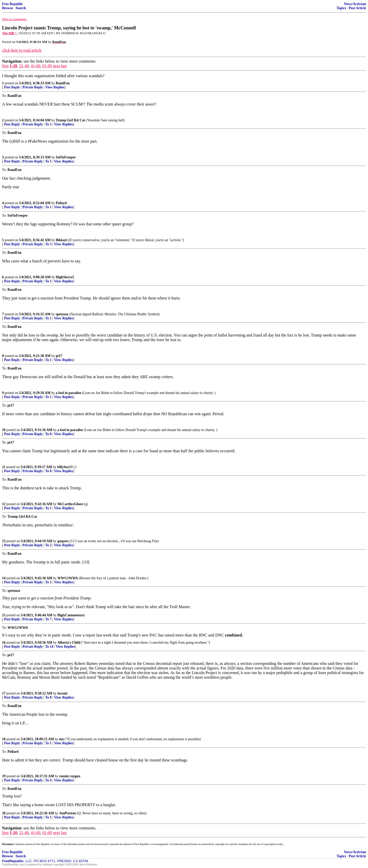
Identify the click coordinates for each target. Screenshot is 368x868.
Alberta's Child (69, 643)
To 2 (48, 545)
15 (4, 615)
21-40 (24, 66)
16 (4, 643)
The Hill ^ (9, 33)
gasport (63, 541)
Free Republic (13, 4)
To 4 (48, 780)
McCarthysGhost (70, 504)
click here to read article (22, 50)
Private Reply (33, 87)
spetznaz (62, 314)
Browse (8, 8)
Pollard (61, 203)
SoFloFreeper (66, 157)
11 (4, 467)
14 (4, 578)
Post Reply (12, 87)
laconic (63, 693)
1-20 (13, 66)
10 (4, 430)
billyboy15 (65, 467)
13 (4, 541)
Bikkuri (61, 240)
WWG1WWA (68, 578)
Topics (341, 8)
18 (4, 739)
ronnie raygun (70, 776)
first (5, 66)
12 (4, 504)
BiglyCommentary (71, 615)
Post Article (357, 8)
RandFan (63, 83)
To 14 (49, 647)
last (64, 66)
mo (62, 739)
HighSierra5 (65, 277)
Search (21, 8)
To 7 (48, 619)
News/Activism (355, 4)
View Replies (55, 87)
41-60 (35, 66)
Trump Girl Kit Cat (70, 120)
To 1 (48, 124)
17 (4, 693)
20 (4, 813)
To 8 (48, 434)
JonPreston (68, 813)
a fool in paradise (68, 393)
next (56, 66)
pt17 (59, 356)
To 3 (48, 244)
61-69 (47, 66)
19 (4, 776)
